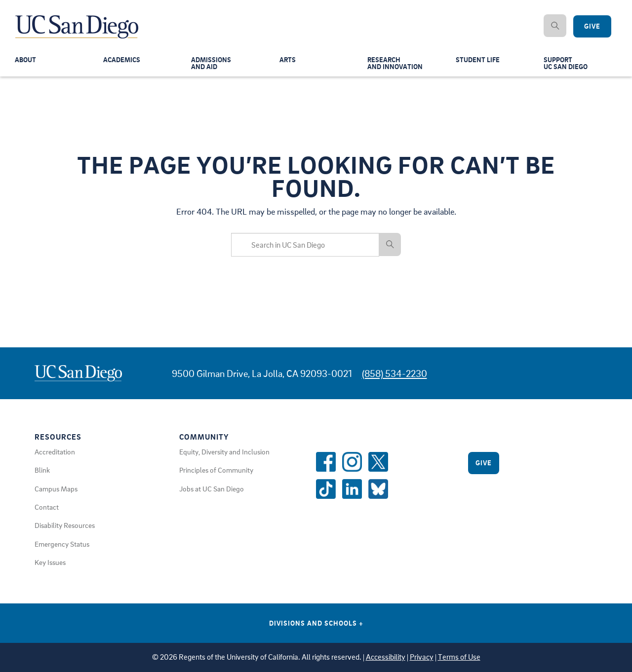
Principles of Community (216, 470)
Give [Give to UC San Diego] (592, 26)
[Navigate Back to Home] (77, 20)
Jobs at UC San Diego (212, 488)
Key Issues (50, 562)
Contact (47, 507)
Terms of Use (459, 657)
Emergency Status (62, 544)
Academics (123, 61)
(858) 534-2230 (395, 373)
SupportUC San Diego (567, 65)
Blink (42, 470)
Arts (288, 61)
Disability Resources (65, 525)
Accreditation (55, 451)
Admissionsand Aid (212, 65)
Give (484, 463)
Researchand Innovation (396, 65)
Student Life (478, 61)
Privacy (422, 657)
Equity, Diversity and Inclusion (224, 451)
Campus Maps (56, 488)
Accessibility (386, 657)
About (26, 61)
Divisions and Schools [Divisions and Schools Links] (316, 623)
